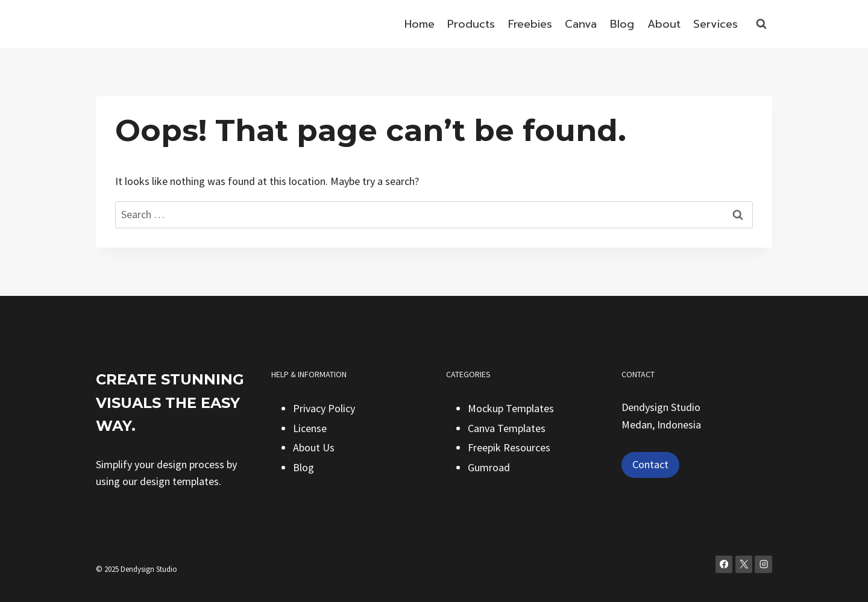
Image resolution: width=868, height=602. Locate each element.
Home (420, 24)
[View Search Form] (761, 24)
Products (471, 24)
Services (715, 24)
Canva (581, 24)
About (664, 24)
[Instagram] (763, 564)
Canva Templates (507, 428)
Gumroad (489, 467)
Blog (622, 24)
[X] (744, 564)
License (310, 428)
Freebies (530, 24)
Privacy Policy (324, 408)
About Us (314, 447)
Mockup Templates (511, 408)
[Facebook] (724, 564)
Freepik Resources (509, 447)
